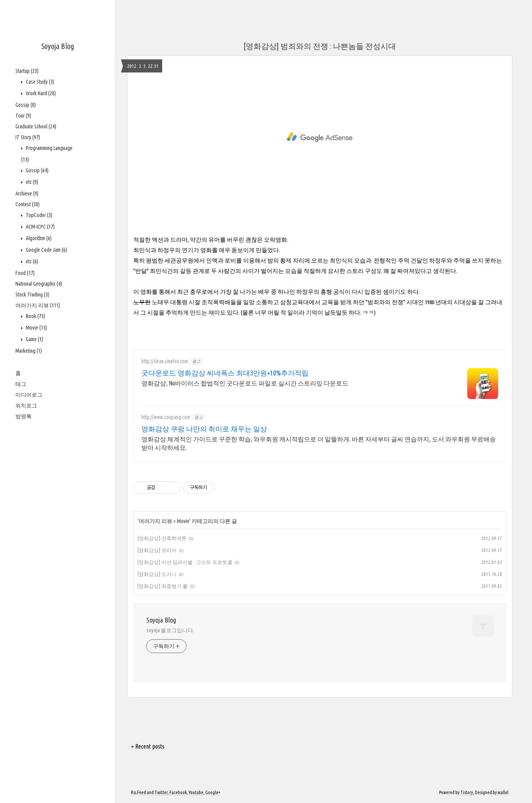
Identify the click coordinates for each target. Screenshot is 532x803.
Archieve (27, 194)
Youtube (196, 792)
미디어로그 (29, 395)
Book (35, 316)
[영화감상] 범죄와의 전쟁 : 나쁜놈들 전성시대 (320, 46)
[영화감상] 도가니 (157, 574)
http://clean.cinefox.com (165, 361)
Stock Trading (32, 295)
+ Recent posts (148, 746)
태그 (21, 384)
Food (25, 273)
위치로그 (26, 406)
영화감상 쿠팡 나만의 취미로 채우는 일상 (204, 429)
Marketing (29, 351)
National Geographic (39, 284)
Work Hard (40, 93)
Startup (27, 71)
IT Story (28, 137)
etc (31, 182)
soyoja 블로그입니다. (170, 630)
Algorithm (38, 238)
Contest (28, 204)
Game (34, 339)
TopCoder (39, 215)
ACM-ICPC (40, 227)
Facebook (178, 792)
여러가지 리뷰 (38, 305)
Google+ (213, 792)
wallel (503, 792)
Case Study (39, 82)
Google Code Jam (46, 250)
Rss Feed (138, 792)
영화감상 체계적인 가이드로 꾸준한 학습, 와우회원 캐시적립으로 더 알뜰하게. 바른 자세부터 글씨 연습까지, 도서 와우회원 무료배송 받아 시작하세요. (319, 443)
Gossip (26, 105)
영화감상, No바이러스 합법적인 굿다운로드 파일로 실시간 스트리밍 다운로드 (245, 383)
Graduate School (36, 126)
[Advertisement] (320, 137)
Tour (23, 116)
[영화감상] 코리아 (157, 550)
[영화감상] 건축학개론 (162, 538)
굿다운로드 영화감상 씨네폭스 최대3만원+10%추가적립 (225, 373)
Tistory (467, 792)
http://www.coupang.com (166, 417)
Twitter (161, 792)
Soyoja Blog (58, 46)
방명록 (23, 416)
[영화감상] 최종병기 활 (163, 586)
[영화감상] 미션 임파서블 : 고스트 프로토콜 (185, 562)
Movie (36, 328)
